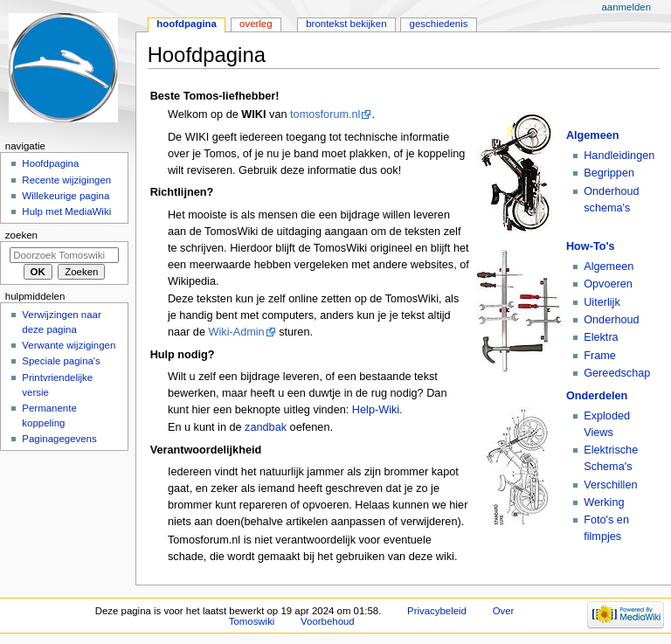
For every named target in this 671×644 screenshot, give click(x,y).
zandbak (266, 427)
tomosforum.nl (325, 114)
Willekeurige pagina (66, 196)
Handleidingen (619, 156)
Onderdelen (597, 396)
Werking (604, 502)
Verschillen (610, 485)
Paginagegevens (59, 439)
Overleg (256, 24)
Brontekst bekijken (346, 24)
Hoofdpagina (187, 24)
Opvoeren (608, 284)
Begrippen (609, 173)
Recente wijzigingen (66, 180)
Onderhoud (612, 320)
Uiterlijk (602, 302)
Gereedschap (617, 373)
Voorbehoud (328, 621)
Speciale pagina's (61, 361)
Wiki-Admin (237, 332)
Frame (600, 356)
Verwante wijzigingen (69, 345)
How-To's (591, 246)
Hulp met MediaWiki (66, 211)
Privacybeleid (437, 611)
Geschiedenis (439, 24)
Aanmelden (626, 7)
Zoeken (21, 235)
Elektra (601, 337)
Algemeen (593, 135)
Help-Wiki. (377, 410)
